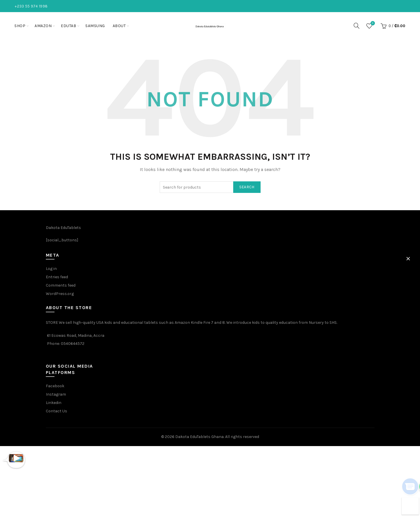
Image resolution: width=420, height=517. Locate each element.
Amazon (43, 26)
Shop (20, 26)
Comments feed (61, 285)
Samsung (95, 26)
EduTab (68, 26)
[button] (408, 259)
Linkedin (54, 403)
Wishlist (372, 23)
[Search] (357, 26)
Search (247, 187)
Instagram (56, 394)
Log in (51, 269)
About (119, 26)
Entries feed (57, 277)
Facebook (55, 386)
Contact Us (56, 411)
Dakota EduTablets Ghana (199, 437)
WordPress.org (60, 294)
